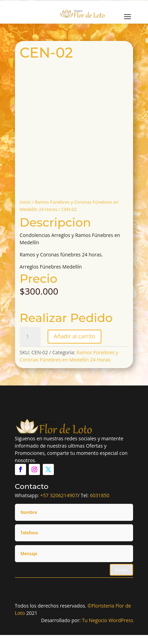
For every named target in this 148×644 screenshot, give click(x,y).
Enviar (122, 570)
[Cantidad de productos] (30, 337)
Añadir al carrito (75, 336)
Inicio (25, 202)
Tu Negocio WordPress (108, 620)
